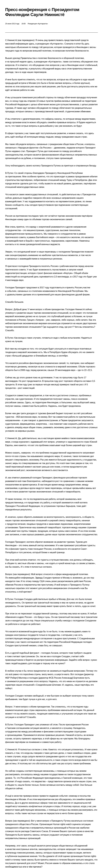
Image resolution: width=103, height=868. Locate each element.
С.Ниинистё (11, 40)
